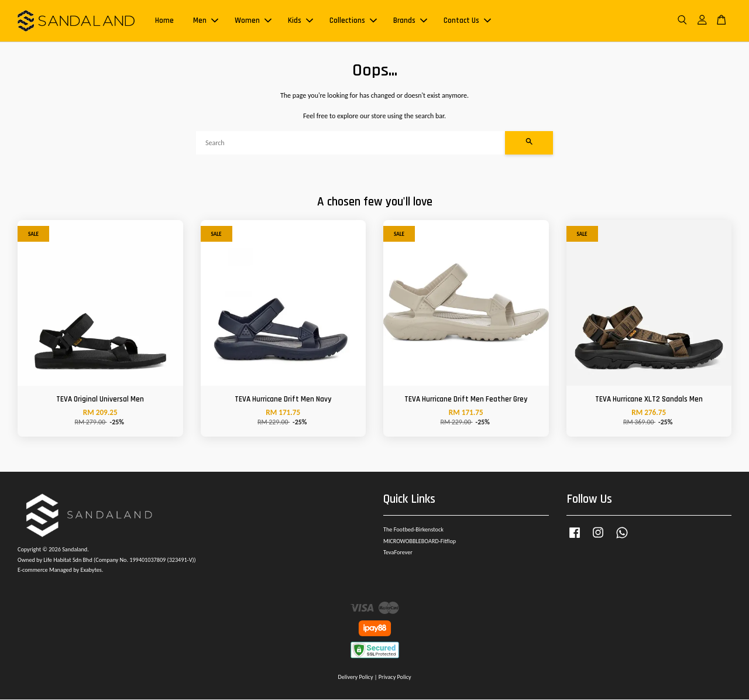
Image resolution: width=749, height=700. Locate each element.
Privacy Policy (395, 677)
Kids (300, 21)
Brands (410, 21)
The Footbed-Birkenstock (413, 530)
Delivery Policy (355, 677)
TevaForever (398, 553)
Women (253, 21)
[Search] (351, 143)
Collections (353, 21)
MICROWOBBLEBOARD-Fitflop (420, 542)
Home (164, 21)
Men (206, 21)
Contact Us (467, 21)
